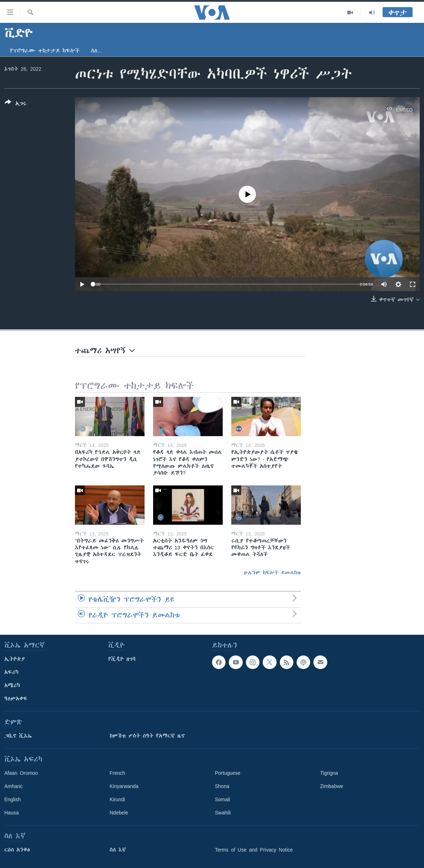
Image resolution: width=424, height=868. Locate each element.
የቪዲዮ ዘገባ (122, 659)
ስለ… (97, 51)
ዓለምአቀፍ (16, 699)
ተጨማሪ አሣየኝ (105, 351)
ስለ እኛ (118, 850)
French (117, 773)
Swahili (223, 813)
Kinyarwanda (124, 786)
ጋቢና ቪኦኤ (18, 736)
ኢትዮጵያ (15, 659)
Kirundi (117, 799)
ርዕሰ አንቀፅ (17, 850)
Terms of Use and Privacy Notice (254, 850)
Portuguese (228, 773)
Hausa (11, 813)
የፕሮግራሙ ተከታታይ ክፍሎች (45, 51)
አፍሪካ (11, 672)
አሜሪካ (12, 685)
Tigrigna (329, 773)
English (12, 799)
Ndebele (119, 813)
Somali (223, 799)
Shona (222, 786)
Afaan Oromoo (21, 773)
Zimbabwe (332, 786)
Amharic (13, 786)
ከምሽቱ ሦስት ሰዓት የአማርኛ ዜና (147, 736)
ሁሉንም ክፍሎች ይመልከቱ (272, 573)
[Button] (16, 104)
